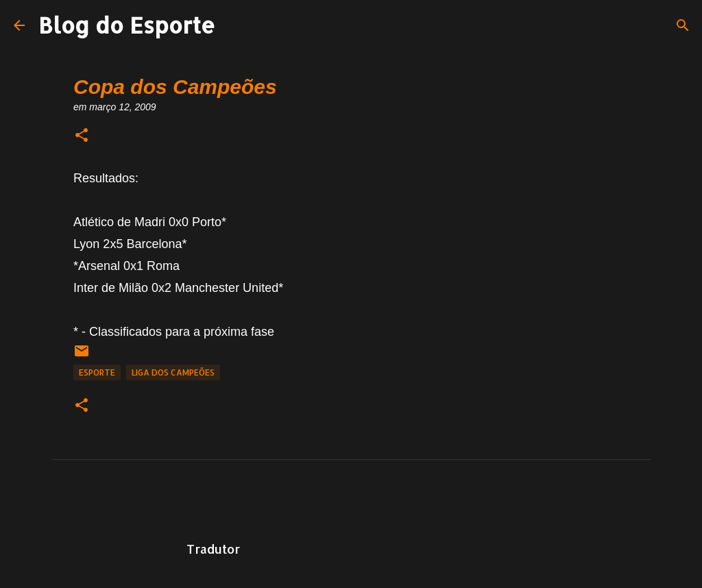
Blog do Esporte (127, 25)
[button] (82, 136)
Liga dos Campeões (173, 372)
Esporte (97, 372)
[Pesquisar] (683, 25)
